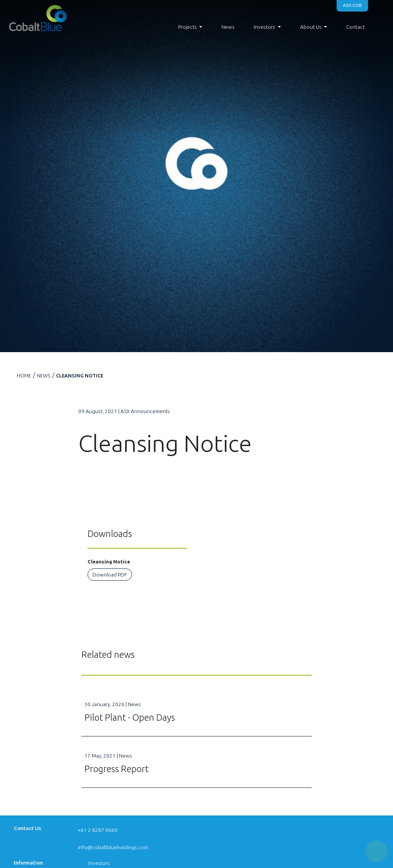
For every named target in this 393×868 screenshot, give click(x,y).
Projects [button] (187, 27)
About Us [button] (311, 27)
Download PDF (110, 575)
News (228, 27)
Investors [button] (264, 27)
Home (24, 376)
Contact (355, 27)
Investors (99, 863)
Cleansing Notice (80, 376)
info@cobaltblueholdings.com (113, 847)
